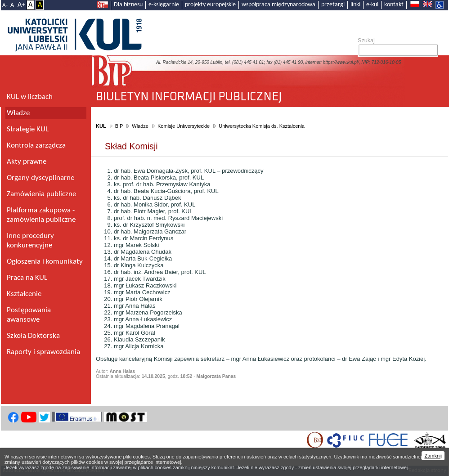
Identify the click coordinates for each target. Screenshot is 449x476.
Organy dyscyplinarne (40, 178)
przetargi (333, 5)
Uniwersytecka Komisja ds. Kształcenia (262, 126)
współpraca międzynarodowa (278, 5)
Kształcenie (24, 294)
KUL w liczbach (30, 97)
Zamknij (433, 456)
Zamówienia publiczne (41, 194)
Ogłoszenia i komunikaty (45, 262)
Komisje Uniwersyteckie (184, 126)
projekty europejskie (210, 5)
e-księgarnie (164, 5)
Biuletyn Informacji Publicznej (270, 93)
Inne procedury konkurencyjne (30, 241)
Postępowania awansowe (29, 315)
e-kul (372, 5)
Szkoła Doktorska (33, 336)
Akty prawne (27, 162)
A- (5, 5)
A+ (21, 5)
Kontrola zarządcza (36, 146)
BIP (119, 126)
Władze (140, 126)
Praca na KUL (27, 278)
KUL (101, 126)
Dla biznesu (128, 5)
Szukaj (366, 40)
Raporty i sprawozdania (43, 352)
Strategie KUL (28, 129)
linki (355, 5)
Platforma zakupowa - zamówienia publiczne (41, 215)
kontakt (394, 5)
